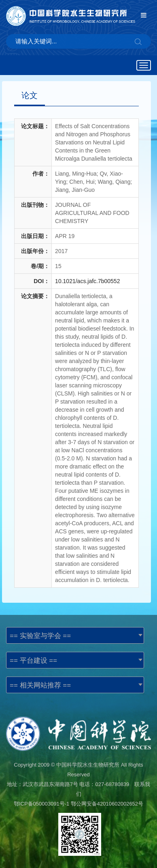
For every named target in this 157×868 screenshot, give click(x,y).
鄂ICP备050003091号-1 (41, 804)
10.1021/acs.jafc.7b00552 (87, 281)
